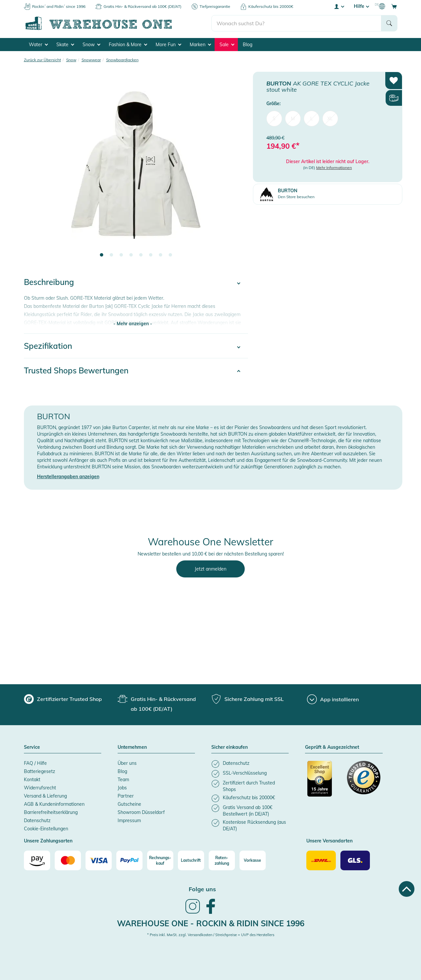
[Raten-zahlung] (222, 860)
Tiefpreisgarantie (215, 6)
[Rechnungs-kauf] (160, 860)
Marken (200, 45)
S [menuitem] (274, 119)
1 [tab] (102, 255)
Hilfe (361, 6)
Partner (126, 796)
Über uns (127, 763)
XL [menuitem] (330, 119)
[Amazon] (37, 860)
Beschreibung (49, 282)
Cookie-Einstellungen (46, 829)
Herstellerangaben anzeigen (68, 477)
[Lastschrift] (191, 860)
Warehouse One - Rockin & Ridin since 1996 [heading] (211, 923)
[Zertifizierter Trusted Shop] (324, 782)
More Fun (168, 45)
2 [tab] (111, 255)
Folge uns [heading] (202, 889)
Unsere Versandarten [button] (329, 841)
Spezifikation (48, 346)
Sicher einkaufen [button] (230, 747)
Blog (248, 45)
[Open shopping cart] (394, 6)
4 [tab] (131, 255)
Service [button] (32, 747)
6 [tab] (151, 255)
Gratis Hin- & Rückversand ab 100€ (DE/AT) (143, 6)
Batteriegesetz (39, 771)
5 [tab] (141, 255)
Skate (65, 45)
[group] (63, 699)
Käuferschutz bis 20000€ (271, 6)
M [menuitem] (293, 119)
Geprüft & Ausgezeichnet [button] (332, 747)
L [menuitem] (312, 119)
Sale (227, 45)
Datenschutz (37, 820)
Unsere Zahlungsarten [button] (48, 841)
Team (123, 780)
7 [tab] (161, 255)
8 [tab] (170, 255)
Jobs (122, 788)
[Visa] (99, 860)
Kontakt (32, 780)
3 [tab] (121, 255)
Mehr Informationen (334, 168)
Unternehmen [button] (132, 747)
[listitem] (250, 764)
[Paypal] (129, 860)
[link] (193, 913)
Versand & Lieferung (45, 796)
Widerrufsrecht (40, 788)
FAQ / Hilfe (35, 763)
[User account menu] (339, 6)
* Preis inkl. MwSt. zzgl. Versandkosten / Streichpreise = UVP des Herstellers (211, 935)
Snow (91, 45)
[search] (296, 23)
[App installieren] (333, 699)
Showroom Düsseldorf (141, 812)
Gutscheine (129, 804)
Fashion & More (128, 45)
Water (38, 45)
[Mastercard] (68, 860)
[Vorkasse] (253, 860)
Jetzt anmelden (210, 569)
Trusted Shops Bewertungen (76, 370)
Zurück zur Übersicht (42, 60)
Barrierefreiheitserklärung (51, 812)
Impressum (129, 820)
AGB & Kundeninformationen (54, 804)
